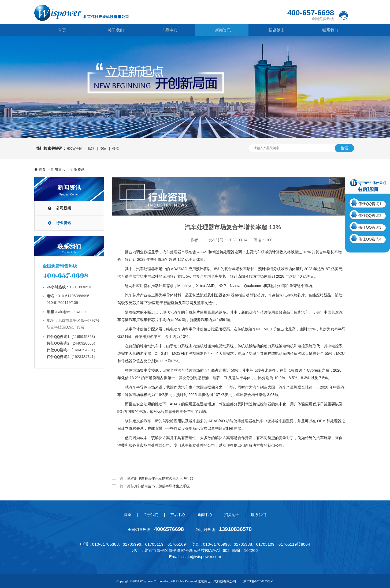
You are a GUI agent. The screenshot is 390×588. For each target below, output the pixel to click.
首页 (61, 30)
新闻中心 (206, 514)
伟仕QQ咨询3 (370, 227)
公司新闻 (64, 208)
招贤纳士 (275, 30)
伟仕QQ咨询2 (370, 216)
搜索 (344, 148)
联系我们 (329, 30)
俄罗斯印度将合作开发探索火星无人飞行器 (163, 478)
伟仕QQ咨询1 (370, 204)
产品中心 (168, 30)
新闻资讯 (222, 30)
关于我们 (114, 30)
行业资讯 (81, 169)
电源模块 (291, 295)
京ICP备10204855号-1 (259, 581)
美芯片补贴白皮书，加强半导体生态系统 (161, 485)
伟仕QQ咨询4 (370, 239)
